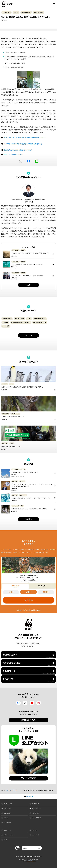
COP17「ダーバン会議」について (13, 154)
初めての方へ (8, 808)
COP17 (29, 319)
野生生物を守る (29, 672)
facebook (28, 161)
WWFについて (8, 804)
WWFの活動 (35, 804)
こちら (38, 610)
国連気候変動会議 (39, 12)
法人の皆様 (7, 813)
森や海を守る (29, 680)
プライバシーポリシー (9, 835)
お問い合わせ (8, 822)
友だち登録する (29, 778)
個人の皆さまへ (36, 808)
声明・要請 (35, 830)
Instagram (39, 703)
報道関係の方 (36, 813)
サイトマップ (35, 835)
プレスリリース (8, 830)
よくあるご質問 (36, 818)
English (6, 840)
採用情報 (6, 818)
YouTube (32, 703)
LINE (37, 161)
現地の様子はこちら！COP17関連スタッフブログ (18, 150)
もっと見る (29, 285)
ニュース (16, 12)
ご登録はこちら (28, 720)
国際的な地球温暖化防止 (40, 322)
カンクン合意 (6, 326)
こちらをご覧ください (31, 861)
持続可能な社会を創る (29, 664)
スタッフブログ (6, 12)
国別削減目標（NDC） (40, 319)
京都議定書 (5, 322)
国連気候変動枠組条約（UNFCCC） (21, 322)
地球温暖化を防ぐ (26, 12)
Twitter (20, 161)
